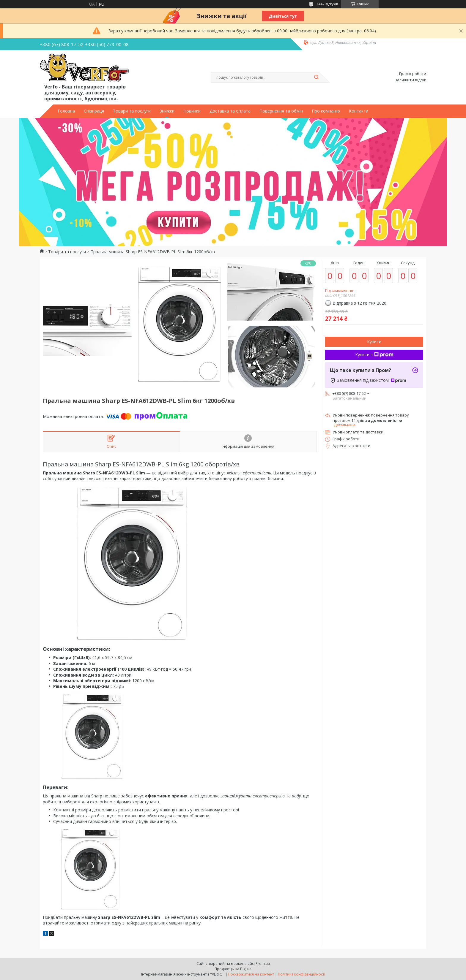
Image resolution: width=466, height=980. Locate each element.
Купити (374, 342)
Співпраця (94, 111)
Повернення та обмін (281, 111)
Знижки (167, 111)
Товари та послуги (132, 111)
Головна (66, 111)
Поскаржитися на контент (251, 974)
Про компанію (326, 111)
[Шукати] (316, 77)
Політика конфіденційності (302, 974)
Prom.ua (263, 964)
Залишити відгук (410, 80)
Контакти (359, 111)
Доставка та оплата (230, 111)
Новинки (192, 111)
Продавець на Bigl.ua (233, 969)
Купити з (374, 355)
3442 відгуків (327, 4)
